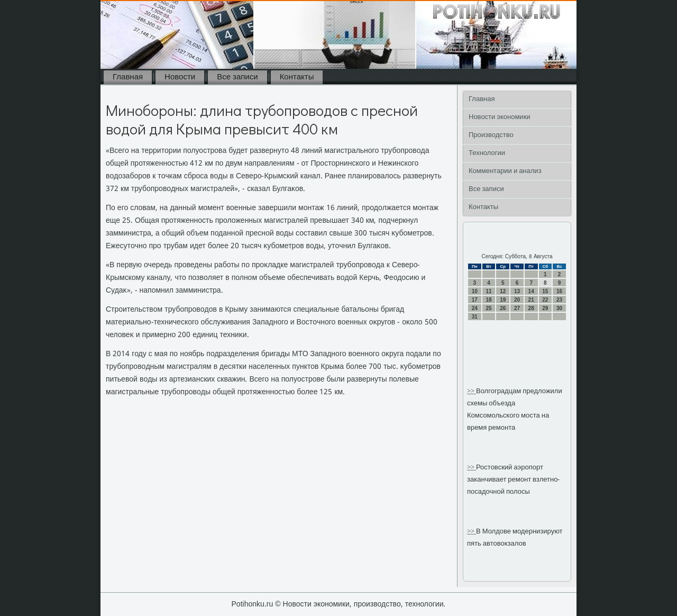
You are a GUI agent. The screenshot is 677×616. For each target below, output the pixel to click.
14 (531, 291)
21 (531, 300)
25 (488, 308)
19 (503, 300)
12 (503, 291)
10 (475, 291)
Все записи (237, 77)
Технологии (487, 153)
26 (503, 308)
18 (488, 300)
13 (517, 291)
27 (517, 308)
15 (545, 291)
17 (475, 300)
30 (559, 308)
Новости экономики (500, 117)
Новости (180, 77)
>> (472, 391)
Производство (491, 135)
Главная (128, 77)
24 (475, 308)
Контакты (297, 77)
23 (559, 300)
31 (475, 317)
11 (488, 291)
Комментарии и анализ (505, 171)
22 (545, 300)
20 (517, 300)
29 (545, 308)
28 (531, 308)
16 (559, 291)
